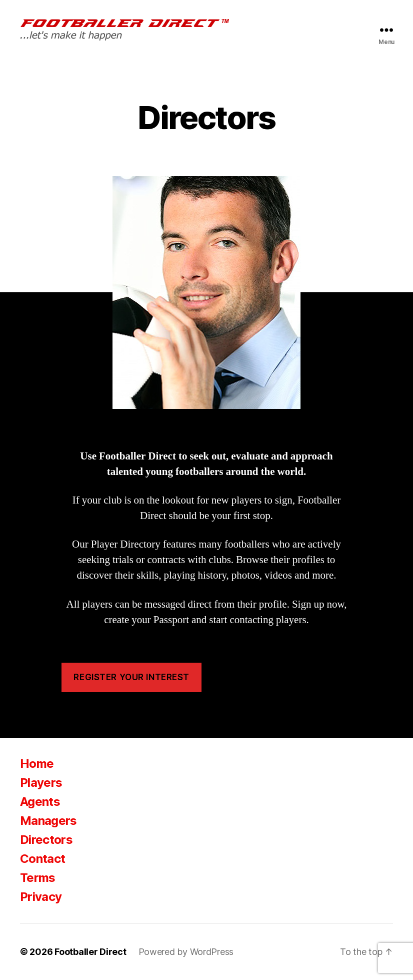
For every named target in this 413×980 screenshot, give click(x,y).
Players (41, 783)
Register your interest (131, 677)
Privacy (41, 897)
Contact (42, 859)
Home (37, 764)
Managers (48, 821)
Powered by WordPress (186, 952)
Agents (40, 802)
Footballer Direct (90, 952)
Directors (46, 840)
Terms (38, 878)
